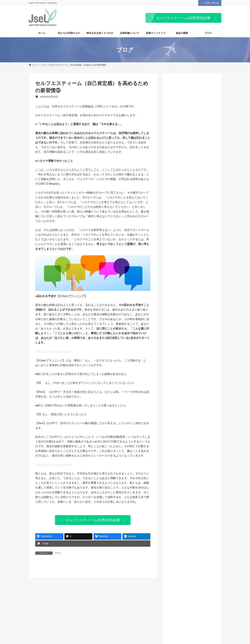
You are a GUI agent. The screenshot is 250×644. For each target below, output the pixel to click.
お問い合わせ (210, 3)
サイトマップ (116, 611)
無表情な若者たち (183, 308)
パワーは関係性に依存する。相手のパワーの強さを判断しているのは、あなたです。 (193, 299)
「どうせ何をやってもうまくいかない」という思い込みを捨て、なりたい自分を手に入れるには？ (193, 318)
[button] (184, 18)
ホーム (35, 611)
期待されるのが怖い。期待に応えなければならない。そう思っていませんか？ (193, 269)
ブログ (57, 553)
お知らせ (134, 611)
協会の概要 (50, 611)
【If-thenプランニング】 (72, 296)
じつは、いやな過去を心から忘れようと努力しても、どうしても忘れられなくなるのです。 (92, 170)
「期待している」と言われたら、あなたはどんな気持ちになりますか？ (199, 155)
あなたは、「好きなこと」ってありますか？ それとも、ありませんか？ (199, 136)
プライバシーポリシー (93, 611)
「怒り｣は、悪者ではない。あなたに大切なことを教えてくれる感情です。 (200, 97)
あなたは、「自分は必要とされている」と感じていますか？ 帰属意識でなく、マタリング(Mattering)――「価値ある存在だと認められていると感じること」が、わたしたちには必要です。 (200, 229)
